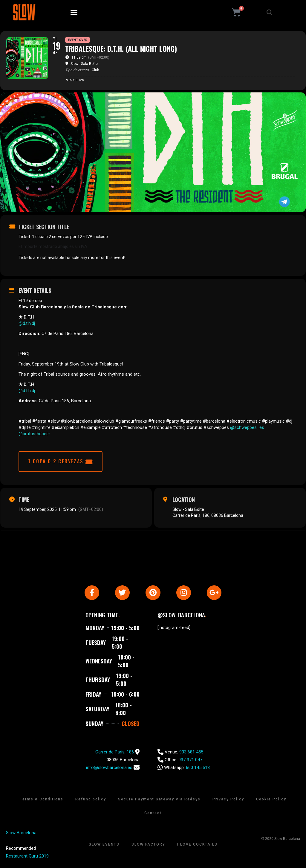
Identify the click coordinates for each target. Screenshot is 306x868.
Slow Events (104, 846)
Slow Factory (148, 846)
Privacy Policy (228, 801)
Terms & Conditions (42, 801)
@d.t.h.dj (27, 323)
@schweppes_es (247, 427)
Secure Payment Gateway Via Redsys (159, 801)
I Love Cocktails (197, 846)
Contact (153, 815)
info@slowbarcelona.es (109, 770)
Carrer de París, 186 (115, 754)
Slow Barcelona (21, 835)
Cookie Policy (271, 801)
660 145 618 (198, 770)
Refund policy (91, 801)
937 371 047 (190, 762)
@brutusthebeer (34, 434)
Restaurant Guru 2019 (27, 858)
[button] (74, 13)
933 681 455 (191, 754)
